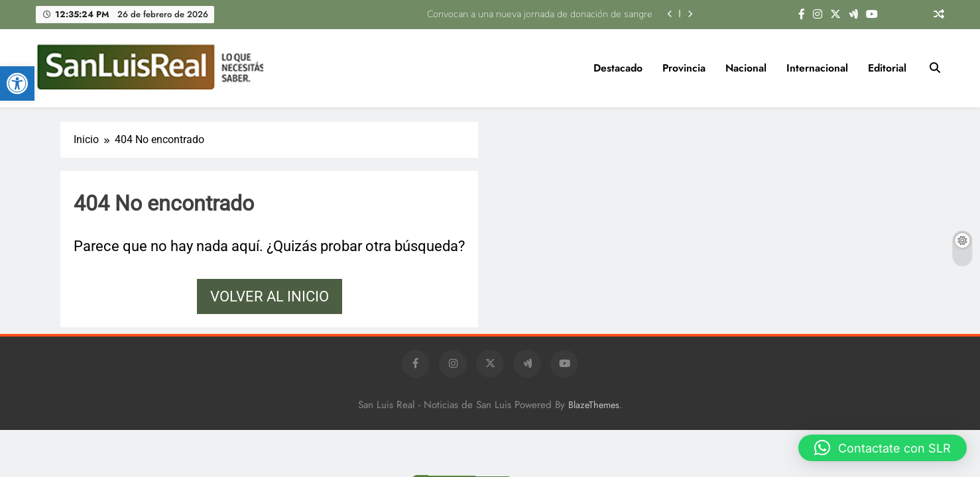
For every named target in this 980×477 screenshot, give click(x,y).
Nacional (746, 68)
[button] (17, 83)
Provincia (684, 68)
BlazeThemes (594, 405)
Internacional (817, 68)
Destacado (618, 68)
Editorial (887, 68)
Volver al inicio (270, 296)
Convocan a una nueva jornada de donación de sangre (540, 14)
